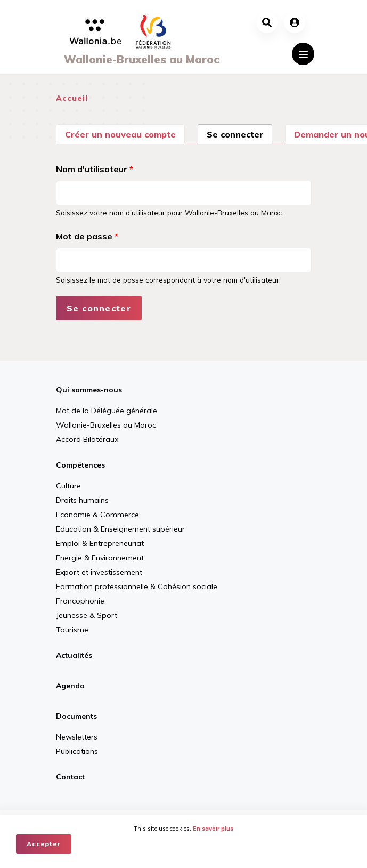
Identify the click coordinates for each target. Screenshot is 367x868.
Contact (70, 777)
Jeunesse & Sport (87, 615)
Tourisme (72, 630)
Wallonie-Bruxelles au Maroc (106, 425)
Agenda (70, 686)
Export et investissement (99, 572)
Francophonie (80, 601)
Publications (77, 751)
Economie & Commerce (97, 515)
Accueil (72, 98)
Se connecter (239, 133)
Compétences (80, 465)
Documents (76, 716)
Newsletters (77, 737)
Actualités (74, 655)
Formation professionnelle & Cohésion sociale (137, 586)
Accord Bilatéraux (87, 439)
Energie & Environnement (100, 558)
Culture (68, 486)
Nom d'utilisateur (95, 169)
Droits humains (82, 500)
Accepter (44, 844)
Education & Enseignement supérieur (120, 529)
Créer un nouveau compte (120, 134)
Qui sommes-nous (89, 390)
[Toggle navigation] (303, 54)
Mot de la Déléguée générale (107, 411)
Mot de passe (87, 236)
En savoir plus (213, 829)
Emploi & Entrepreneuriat (100, 543)
